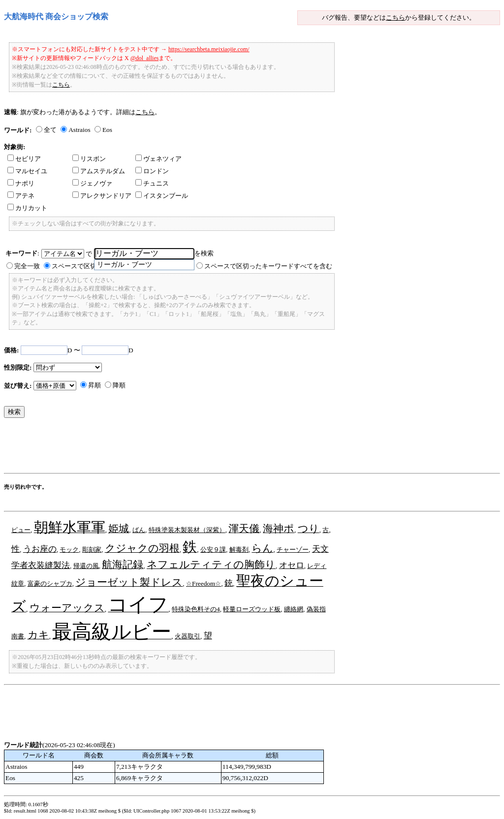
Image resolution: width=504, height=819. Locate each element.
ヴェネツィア (158, 159)
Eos (107, 130)
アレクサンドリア (102, 196)
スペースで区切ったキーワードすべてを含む (268, 266)
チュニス (152, 183)
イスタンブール (162, 196)
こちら (395, 17)
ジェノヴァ (92, 183)
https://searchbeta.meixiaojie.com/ (209, 49)
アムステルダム (99, 171)
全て (50, 130)
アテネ (21, 196)
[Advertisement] (183, 448)
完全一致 (27, 266)
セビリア (24, 159)
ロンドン (152, 171)
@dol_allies (145, 58)
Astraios (79, 130)
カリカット (27, 208)
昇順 (94, 385)
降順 (119, 385)
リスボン (89, 159)
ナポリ (21, 183)
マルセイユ (27, 171)
